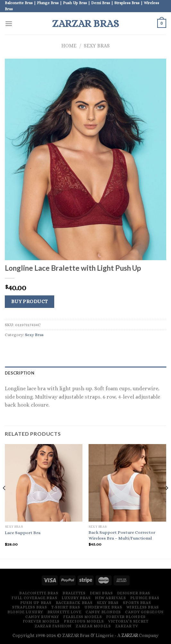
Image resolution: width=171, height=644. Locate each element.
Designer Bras (134, 593)
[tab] (85, 373)
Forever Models (41, 621)
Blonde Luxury (25, 612)
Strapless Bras (30, 607)
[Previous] (4, 501)
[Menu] (9, 24)
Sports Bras (137, 603)
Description (20, 373)
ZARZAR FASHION (53, 626)
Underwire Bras (103, 607)
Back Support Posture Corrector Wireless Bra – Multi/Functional (122, 535)
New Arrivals (110, 598)
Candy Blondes (103, 612)
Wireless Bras (143, 607)
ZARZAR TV (127, 626)
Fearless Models (82, 617)
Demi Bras (101, 593)
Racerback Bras (74, 603)
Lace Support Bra (23, 533)
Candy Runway (42, 617)
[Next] (167, 501)
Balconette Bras (39, 593)
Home (69, 46)
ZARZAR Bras (85, 23)
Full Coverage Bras (34, 598)
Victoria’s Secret (128, 621)
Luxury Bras (76, 598)
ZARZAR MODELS (93, 626)
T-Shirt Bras (66, 607)
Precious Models (84, 621)
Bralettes (74, 593)
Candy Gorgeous (144, 612)
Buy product (30, 301)
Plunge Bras (145, 598)
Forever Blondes (126, 617)
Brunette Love (64, 612)
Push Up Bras (36, 603)
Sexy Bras (97, 46)
